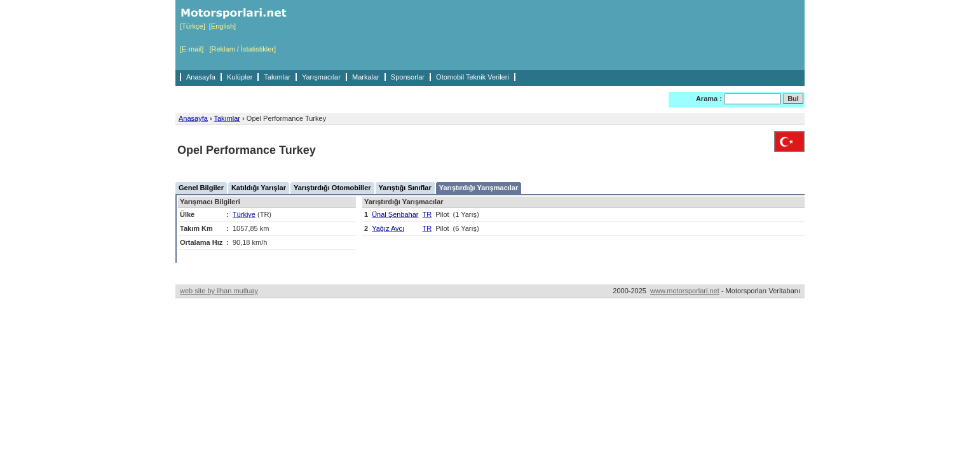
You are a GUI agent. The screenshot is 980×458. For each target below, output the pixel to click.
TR (427, 214)
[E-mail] (192, 49)
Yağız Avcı (388, 228)
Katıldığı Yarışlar (259, 188)
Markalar (366, 77)
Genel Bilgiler (201, 188)
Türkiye (244, 214)
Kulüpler (240, 77)
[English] (222, 26)
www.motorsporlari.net (685, 291)
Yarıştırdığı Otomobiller (332, 188)
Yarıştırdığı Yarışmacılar (479, 188)
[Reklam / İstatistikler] (242, 49)
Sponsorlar (408, 77)
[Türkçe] (193, 26)
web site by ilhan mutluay (219, 291)
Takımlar (277, 77)
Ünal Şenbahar (395, 214)
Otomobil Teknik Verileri (473, 77)
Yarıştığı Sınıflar (405, 188)
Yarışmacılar (321, 77)
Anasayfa (201, 77)
